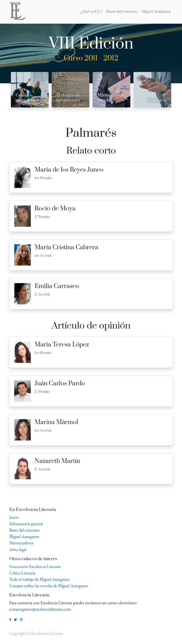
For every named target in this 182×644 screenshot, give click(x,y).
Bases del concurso (24, 530)
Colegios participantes (29, 98)
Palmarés (157, 100)
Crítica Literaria (22, 573)
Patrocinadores (21, 543)
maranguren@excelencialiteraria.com (41, 609)
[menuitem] (91, 12)
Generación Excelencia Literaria (35, 566)
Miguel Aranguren (24, 536)
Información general (26, 524)
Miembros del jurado (111, 98)
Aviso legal (18, 549)
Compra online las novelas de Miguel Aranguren (49, 586)
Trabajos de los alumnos (68, 98)
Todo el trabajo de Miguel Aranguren (39, 579)
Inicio (14, 517)
